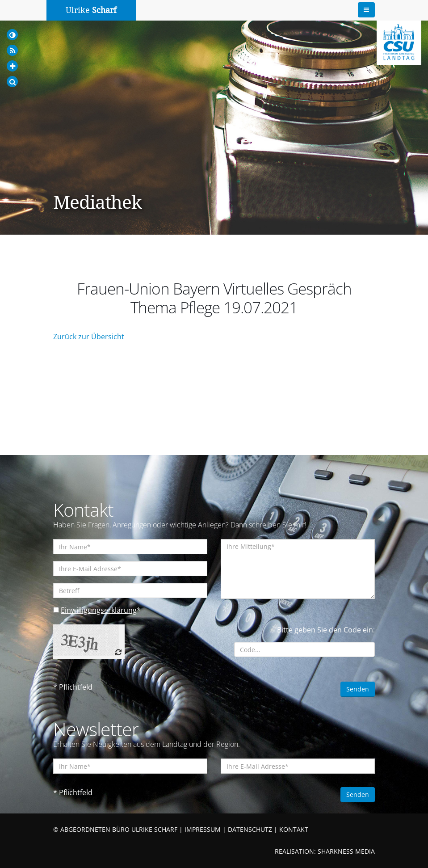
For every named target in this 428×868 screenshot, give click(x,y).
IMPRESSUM (203, 829)
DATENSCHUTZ (250, 829)
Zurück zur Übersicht (89, 337)
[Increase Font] (12, 66)
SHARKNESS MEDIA (346, 851)
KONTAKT (294, 829)
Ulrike (91, 10)
